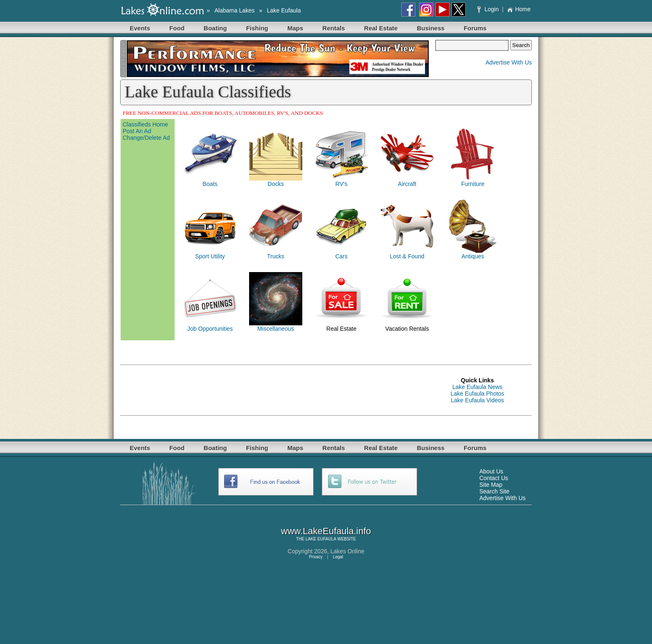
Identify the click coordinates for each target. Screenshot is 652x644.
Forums (475, 28)
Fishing (257, 28)
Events (140, 28)
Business (431, 28)
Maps (295, 28)
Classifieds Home (145, 124)
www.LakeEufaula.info (326, 531)
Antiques (473, 256)
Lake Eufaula (284, 10)
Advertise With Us (509, 62)
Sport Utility (210, 256)
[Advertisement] (272, 390)
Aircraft (407, 184)
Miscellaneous (276, 329)
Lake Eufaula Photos (477, 394)
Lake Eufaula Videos (477, 400)
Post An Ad (137, 131)
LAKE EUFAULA (321, 539)
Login (489, 9)
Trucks (275, 256)
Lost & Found (407, 256)
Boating (215, 28)
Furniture (473, 184)
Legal (338, 557)
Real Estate (381, 28)
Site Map (491, 485)
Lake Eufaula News (478, 387)
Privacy (316, 557)
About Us (491, 471)
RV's (342, 184)
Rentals (333, 28)
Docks (276, 184)
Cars (341, 256)
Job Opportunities (210, 329)
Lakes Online (348, 551)
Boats (210, 184)
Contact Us (494, 478)
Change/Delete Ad (146, 138)
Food (177, 28)
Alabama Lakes (235, 10)
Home (519, 9)
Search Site (494, 491)
